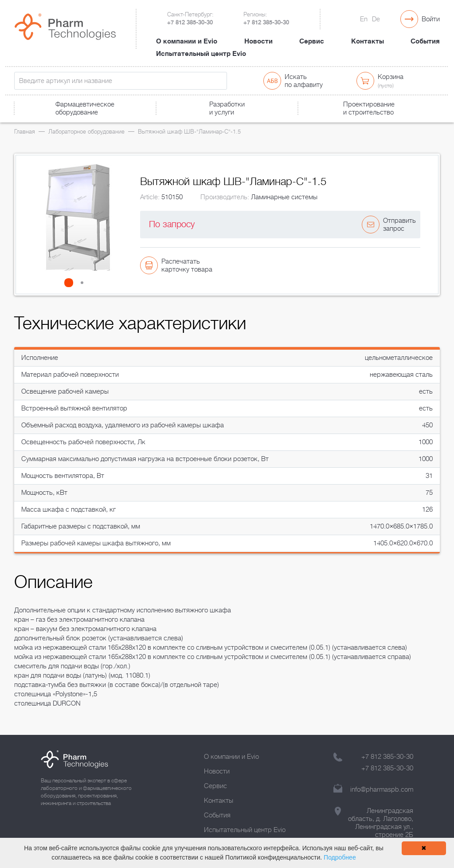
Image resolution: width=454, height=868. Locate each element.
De (376, 19)
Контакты (368, 41)
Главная (25, 132)
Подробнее (340, 857)
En (364, 19)
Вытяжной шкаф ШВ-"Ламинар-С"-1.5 (189, 132)
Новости (258, 41)
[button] (71, 283)
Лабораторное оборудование (86, 132)
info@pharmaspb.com (382, 789)
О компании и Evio (187, 41)
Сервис (312, 41)
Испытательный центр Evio (201, 54)
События (425, 41)
